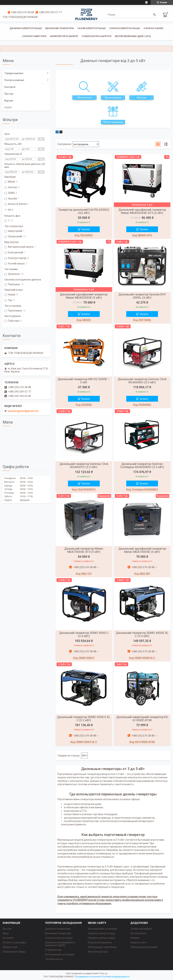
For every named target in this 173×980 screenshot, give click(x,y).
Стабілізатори (53, 950)
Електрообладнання (100, 942)
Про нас (9, 94)
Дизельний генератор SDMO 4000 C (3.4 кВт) (84, 634)
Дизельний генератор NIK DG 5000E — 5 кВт (84, 381)
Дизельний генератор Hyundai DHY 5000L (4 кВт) (142, 296)
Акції (6, 933)
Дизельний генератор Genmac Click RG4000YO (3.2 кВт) (84, 465)
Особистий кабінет (141, 929)
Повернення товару (14, 952)
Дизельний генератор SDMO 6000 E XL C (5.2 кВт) (84, 719)
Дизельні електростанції (26, 28)
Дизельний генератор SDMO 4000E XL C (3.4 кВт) (142, 634)
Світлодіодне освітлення (102, 947)
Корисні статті (139, 942)
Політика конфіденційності (116, 977)
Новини (135, 938)
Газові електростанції (92, 28)
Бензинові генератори (60, 28)
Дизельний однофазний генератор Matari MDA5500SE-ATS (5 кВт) (142, 211)
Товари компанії (14, 73)
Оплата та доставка (14, 942)
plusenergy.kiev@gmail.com (23, 411)
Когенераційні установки (60, 954)
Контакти (10, 87)
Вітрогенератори (98, 952)
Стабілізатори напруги (96, 36)
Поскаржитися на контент (88, 977)
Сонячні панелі (153, 28)
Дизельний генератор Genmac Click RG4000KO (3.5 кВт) (142, 381)
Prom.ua (103, 973)
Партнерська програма (144, 947)
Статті (8, 107)
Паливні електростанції (102, 938)
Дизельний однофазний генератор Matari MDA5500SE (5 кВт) (84, 296)
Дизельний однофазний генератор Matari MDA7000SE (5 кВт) (142, 550)
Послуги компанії (14, 80)
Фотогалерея (138, 933)
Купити (86, 229)
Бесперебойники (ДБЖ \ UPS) (133, 36)
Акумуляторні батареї (64, 36)
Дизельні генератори (58, 929)
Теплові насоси (54, 959)
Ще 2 (11, 210)
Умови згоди (10, 947)
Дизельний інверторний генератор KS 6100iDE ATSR (142, 719)
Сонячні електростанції (125, 28)
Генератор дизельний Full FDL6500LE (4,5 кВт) (84, 211)
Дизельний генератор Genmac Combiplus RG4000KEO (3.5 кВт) (142, 465)
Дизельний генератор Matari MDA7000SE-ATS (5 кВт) (84, 550)
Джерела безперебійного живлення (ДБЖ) (60, 944)
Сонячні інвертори (34, 36)
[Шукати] (154, 15)
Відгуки (9, 101)
